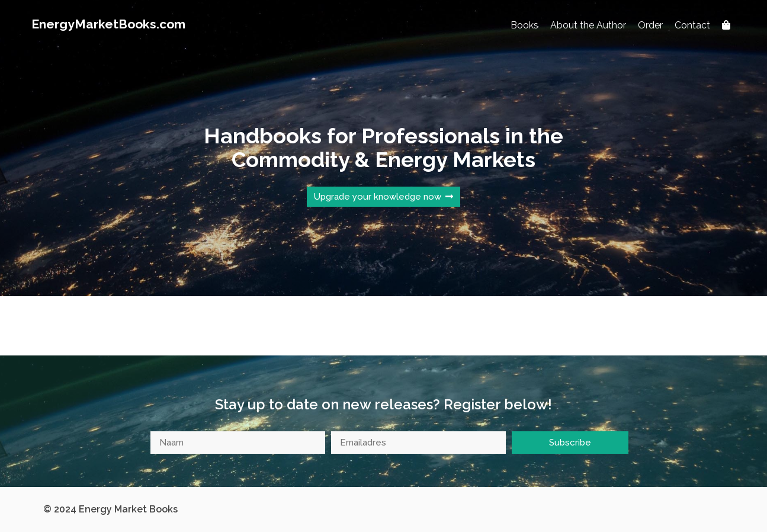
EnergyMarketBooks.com (108, 24)
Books (524, 25)
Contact (692, 25)
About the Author (588, 25)
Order (650, 25)
